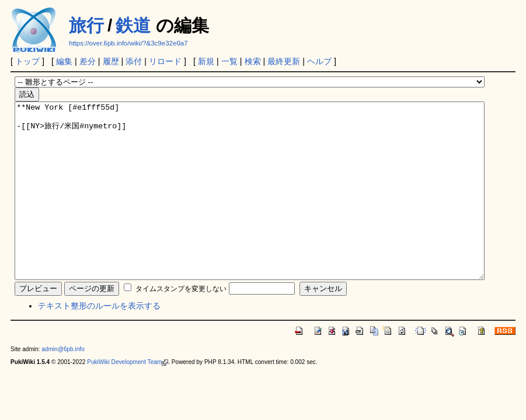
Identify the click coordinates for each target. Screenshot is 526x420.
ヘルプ (319, 61)
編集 (64, 61)
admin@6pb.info (63, 384)
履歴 (111, 61)
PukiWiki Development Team (128, 397)
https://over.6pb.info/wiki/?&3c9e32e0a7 (128, 43)
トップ (27, 61)
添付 (134, 61)
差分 (88, 61)
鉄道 (133, 25)
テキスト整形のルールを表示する (99, 341)
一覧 (229, 61)
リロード (165, 61)
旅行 (86, 25)
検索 (253, 61)
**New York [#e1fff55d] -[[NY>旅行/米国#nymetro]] (250, 208)
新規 (206, 61)
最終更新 (284, 61)
